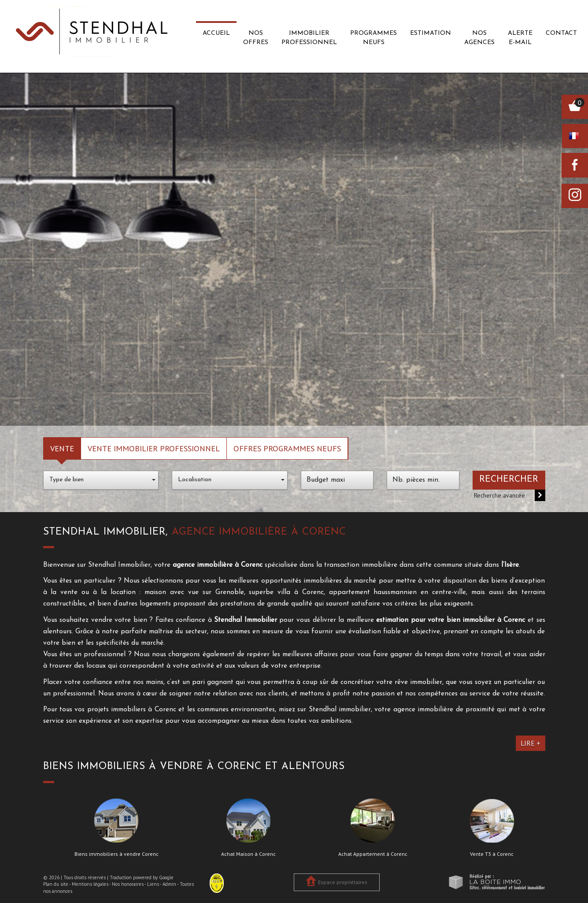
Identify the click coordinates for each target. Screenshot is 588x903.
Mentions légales (90, 884)
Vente (62, 448)
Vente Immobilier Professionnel (154, 448)
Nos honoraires (128, 884)
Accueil (216, 33)
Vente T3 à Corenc (492, 854)
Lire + (531, 743)
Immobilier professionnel (309, 38)
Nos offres (256, 38)
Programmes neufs (374, 38)
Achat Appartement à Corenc (373, 854)
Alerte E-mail (520, 38)
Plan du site (56, 884)
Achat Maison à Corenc (248, 854)
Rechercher (509, 479)
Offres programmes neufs (287, 448)
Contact (561, 33)
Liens (153, 884)
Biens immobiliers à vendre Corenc (116, 854)
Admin (169, 884)
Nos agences (479, 38)
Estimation (431, 33)
